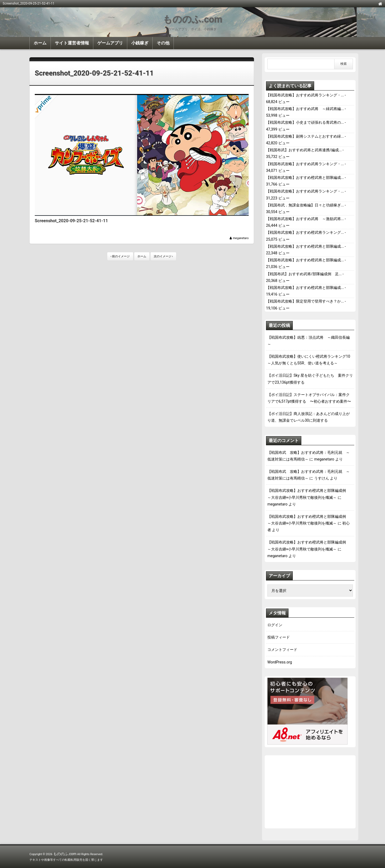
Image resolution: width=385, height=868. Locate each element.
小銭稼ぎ (140, 43)
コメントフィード (282, 650)
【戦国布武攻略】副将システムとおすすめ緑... (305, 136)
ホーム (40, 43)
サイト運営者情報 (72, 43)
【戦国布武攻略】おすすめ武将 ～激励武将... (305, 219)
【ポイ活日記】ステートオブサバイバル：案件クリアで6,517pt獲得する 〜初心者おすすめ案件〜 (309, 398)
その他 (163, 43)
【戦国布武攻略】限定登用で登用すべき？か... (305, 301)
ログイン (275, 625)
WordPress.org (280, 662)
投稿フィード (279, 637)
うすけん (322, 478)
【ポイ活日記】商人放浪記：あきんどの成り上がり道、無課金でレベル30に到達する (309, 417)
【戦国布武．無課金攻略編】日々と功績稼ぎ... (305, 205)
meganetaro (241, 238)
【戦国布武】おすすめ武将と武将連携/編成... (304, 150)
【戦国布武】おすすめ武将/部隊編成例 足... (304, 274)
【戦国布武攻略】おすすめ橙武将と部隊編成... (305, 178)
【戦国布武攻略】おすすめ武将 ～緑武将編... (305, 109)
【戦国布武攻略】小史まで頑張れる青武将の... (305, 122)
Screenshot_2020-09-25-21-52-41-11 (94, 73)
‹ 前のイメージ (120, 256)
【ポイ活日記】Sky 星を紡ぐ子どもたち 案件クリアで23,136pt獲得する (310, 379)
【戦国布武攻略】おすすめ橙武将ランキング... (305, 232)
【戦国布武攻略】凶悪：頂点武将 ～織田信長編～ (309, 341)
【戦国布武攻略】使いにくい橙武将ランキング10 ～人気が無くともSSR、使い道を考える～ (310, 360)
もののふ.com (192, 19)
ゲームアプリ (110, 43)
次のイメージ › (163, 256)
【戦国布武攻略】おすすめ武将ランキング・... (305, 95)
